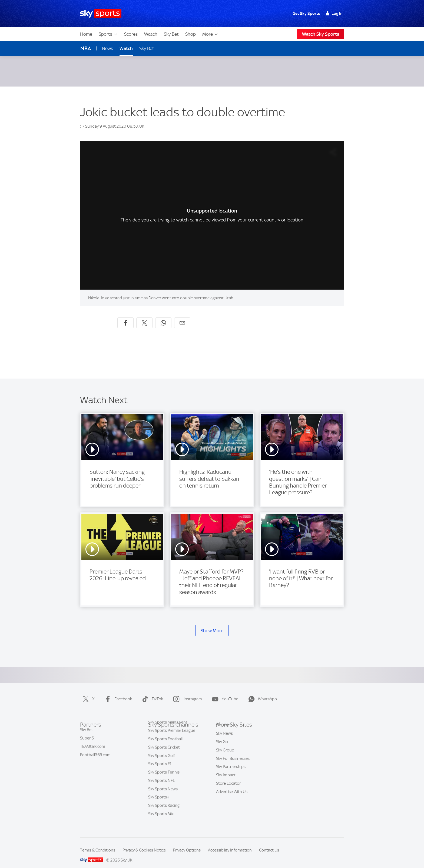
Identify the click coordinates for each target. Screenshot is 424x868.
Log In (334, 14)
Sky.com (223, 727)
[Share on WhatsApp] (163, 316)
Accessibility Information (230, 844)
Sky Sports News (163, 794)
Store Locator (228, 785)
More (210, 34)
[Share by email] (182, 316)
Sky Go (222, 744)
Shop (191, 34)
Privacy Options (187, 844)
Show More (212, 624)
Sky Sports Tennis (164, 777)
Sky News (224, 735)
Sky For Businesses (233, 760)
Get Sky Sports (306, 14)
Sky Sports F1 (160, 768)
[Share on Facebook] (125, 316)
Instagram (186, 693)
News (107, 48)
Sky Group (225, 752)
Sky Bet (171, 34)
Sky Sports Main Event (168, 727)
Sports (108, 34)
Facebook (117, 693)
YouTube (224, 693)
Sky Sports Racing (164, 810)
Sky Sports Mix (161, 819)
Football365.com (95, 752)
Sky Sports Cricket (164, 752)
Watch (151, 34)
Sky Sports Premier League (172, 735)
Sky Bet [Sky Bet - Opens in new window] (147, 48)
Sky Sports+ (159, 802)
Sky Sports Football (165, 744)
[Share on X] (144, 316)
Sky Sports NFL (162, 785)
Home (86, 34)
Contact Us (269, 844)
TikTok (151, 693)
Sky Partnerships (231, 768)
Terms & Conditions (98, 844)
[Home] (101, 14)
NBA (86, 49)
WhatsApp (261, 693)
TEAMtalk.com (93, 744)
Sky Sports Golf (162, 760)
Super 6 (87, 735)
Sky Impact (226, 777)
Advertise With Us (232, 794)
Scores (131, 34)
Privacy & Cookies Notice (144, 844)
